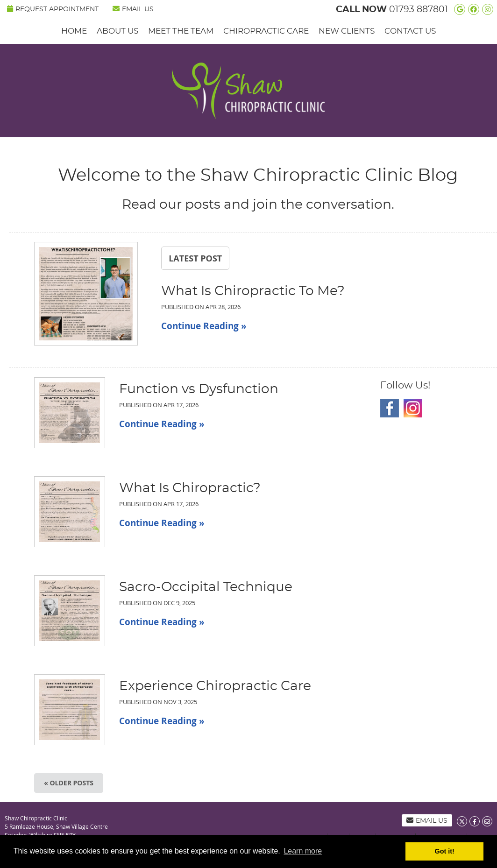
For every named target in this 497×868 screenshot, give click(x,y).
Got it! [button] (445, 851)
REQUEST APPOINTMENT (53, 9)
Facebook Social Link (390, 408)
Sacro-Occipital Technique (206, 587)
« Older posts (69, 783)
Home (74, 31)
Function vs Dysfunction (199, 389)
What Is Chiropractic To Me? (253, 291)
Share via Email (487, 821)
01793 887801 (419, 10)
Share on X (462, 821)
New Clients (347, 31)
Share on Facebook (475, 821)
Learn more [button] (303, 851)
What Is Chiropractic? (190, 488)
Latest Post (195, 258)
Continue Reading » (204, 326)
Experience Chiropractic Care (215, 686)
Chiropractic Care (266, 31)
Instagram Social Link (413, 408)
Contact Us (410, 31)
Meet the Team (181, 31)
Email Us (133, 9)
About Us (117, 31)
